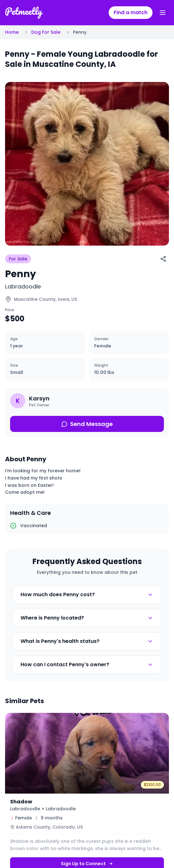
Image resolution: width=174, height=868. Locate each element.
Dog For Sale (46, 32)
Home (12, 32)
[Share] (163, 259)
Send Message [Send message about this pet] (87, 424)
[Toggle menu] (163, 13)
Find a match (131, 12)
